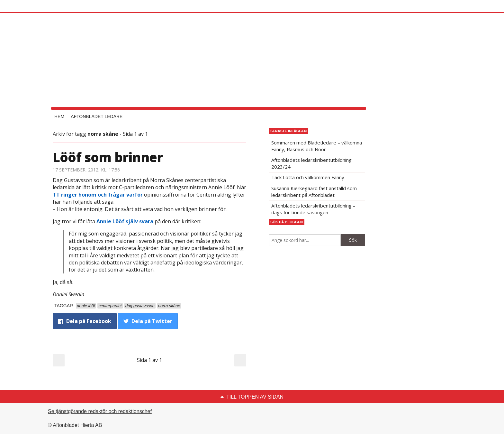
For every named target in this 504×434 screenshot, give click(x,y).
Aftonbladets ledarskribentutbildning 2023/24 (311, 163)
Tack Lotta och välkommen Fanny (308, 177)
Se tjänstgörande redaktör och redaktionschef (100, 411)
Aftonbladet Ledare (97, 116)
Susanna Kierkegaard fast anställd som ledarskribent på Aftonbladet (314, 192)
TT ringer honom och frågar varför (98, 195)
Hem (59, 116)
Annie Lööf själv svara (125, 221)
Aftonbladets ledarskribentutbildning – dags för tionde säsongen (313, 209)
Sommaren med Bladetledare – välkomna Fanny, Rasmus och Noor (317, 146)
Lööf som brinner (108, 157)
